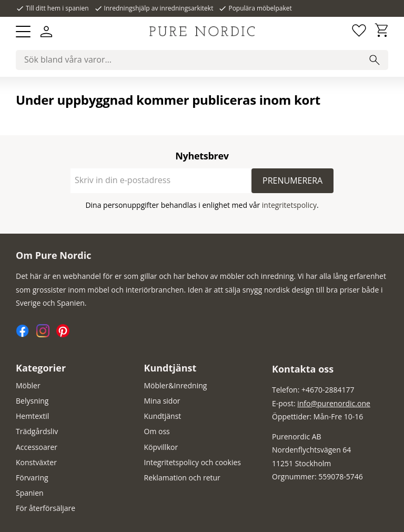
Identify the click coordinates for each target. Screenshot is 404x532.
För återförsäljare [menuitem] (46, 508)
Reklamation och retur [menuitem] (182, 478)
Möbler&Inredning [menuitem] (176, 385)
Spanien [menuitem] (30, 493)
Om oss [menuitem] (157, 431)
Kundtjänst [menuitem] (170, 368)
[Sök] (375, 60)
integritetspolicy (289, 205)
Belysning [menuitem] (32, 401)
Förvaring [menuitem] (32, 478)
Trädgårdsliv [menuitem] (37, 431)
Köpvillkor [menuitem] (161, 447)
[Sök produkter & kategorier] (202, 60)
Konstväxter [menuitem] (36, 462)
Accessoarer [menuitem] (37, 447)
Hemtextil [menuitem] (32, 416)
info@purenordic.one (334, 403)
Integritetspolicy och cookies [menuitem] (193, 462)
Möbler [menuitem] (28, 385)
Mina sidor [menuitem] (162, 401)
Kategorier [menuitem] (41, 368)
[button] (23, 32)
